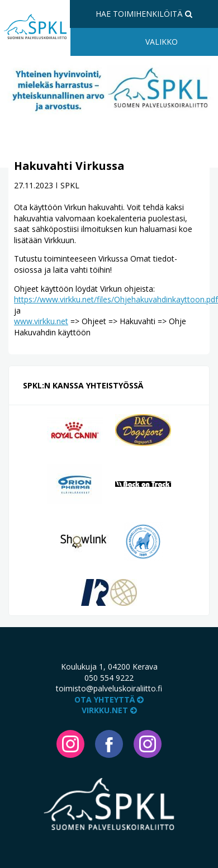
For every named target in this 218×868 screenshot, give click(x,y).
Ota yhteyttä (109, 699)
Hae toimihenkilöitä (144, 14)
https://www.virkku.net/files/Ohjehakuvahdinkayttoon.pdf (116, 299)
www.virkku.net (41, 321)
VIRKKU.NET (109, 710)
